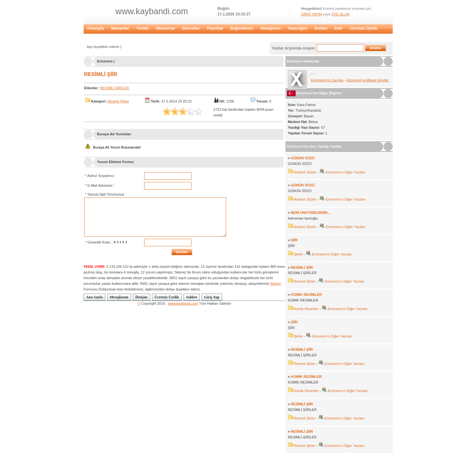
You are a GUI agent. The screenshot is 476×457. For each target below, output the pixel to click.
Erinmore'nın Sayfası (327, 80)
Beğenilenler (242, 28)
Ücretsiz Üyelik (364, 28)
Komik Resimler (306, 309)
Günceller (191, 28)
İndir (339, 28)
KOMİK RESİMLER (306, 295)
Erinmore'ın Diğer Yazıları (345, 172)
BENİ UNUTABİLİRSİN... (311, 213)
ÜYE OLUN (340, 14)
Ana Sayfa (94, 297)
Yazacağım (297, 28)
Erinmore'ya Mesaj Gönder (368, 80)
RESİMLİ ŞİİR (101, 74)
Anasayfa (96, 28)
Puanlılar (215, 28)
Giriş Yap (212, 297)
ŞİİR (294, 240)
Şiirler (299, 254)
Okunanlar (165, 28)
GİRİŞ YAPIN (312, 14)
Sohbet (321, 28)
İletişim (141, 297)
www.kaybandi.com (152, 11)
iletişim (276, 284)
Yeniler (143, 28)
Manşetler (120, 28)
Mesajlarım (271, 28)
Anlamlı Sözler (305, 172)
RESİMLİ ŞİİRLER (114, 88)
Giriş (91, 37)
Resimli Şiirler (118, 101)
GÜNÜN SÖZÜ (303, 158)
